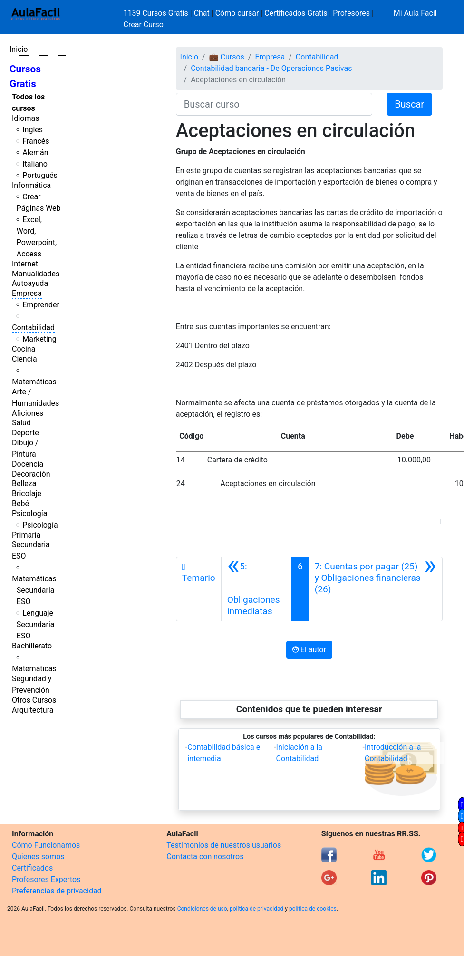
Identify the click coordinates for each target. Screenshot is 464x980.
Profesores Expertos (46, 879)
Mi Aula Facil (415, 13)
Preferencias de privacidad (57, 891)
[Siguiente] (376, 589)
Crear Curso (144, 24)
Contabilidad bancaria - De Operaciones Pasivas (271, 68)
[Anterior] (256, 589)
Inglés (33, 130)
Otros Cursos (34, 700)
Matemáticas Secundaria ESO (34, 590)
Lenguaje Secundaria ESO (36, 624)
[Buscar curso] (274, 104)
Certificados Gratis (296, 13)
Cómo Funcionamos (46, 845)
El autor (309, 650)
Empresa (27, 293)
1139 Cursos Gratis (157, 13)
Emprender (41, 305)
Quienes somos (38, 857)
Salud (21, 423)
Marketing (39, 339)
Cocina (24, 349)
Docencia (28, 464)
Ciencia (24, 359)
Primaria (26, 535)
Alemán (35, 152)
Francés (36, 141)
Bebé (20, 504)
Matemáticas (34, 382)
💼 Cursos (227, 57)
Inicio (19, 49)
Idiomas (25, 118)
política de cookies (313, 909)
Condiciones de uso (202, 909)
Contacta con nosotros (205, 857)
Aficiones (28, 413)
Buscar (409, 104)
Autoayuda (30, 283)
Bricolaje (27, 494)
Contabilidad (33, 328)
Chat (202, 13)
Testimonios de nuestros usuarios (224, 845)
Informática (31, 185)
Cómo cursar (237, 13)
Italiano (35, 164)
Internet (25, 264)
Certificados (32, 868)
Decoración (31, 474)
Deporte (25, 433)
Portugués (40, 175)
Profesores (351, 13)
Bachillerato (32, 646)
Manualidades (36, 274)
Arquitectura (33, 710)
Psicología (29, 514)
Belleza (24, 484)
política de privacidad (256, 909)
